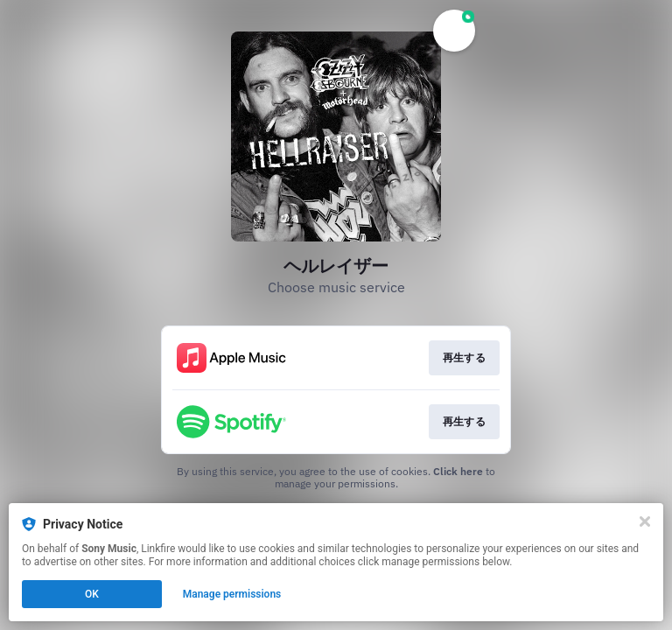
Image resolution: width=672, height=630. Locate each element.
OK (92, 594)
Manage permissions (232, 594)
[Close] (645, 521)
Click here (458, 471)
